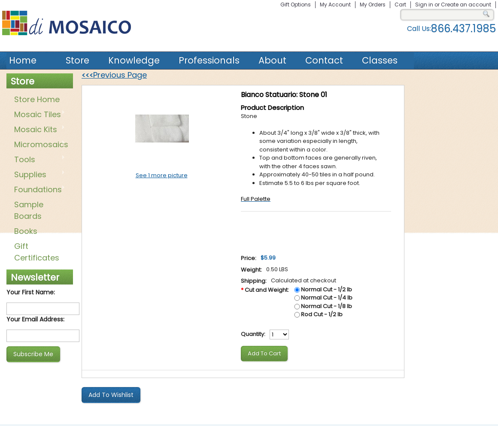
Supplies (38, 175)
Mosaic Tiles (38, 115)
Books (26, 231)
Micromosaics (39, 145)
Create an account (466, 5)
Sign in (424, 5)
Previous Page (114, 75)
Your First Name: (31, 292)
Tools (38, 160)
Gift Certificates (37, 252)
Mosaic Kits (38, 130)
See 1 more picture (162, 175)
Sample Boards (29, 210)
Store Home (37, 99)
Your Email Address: (35, 319)
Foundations (38, 190)
